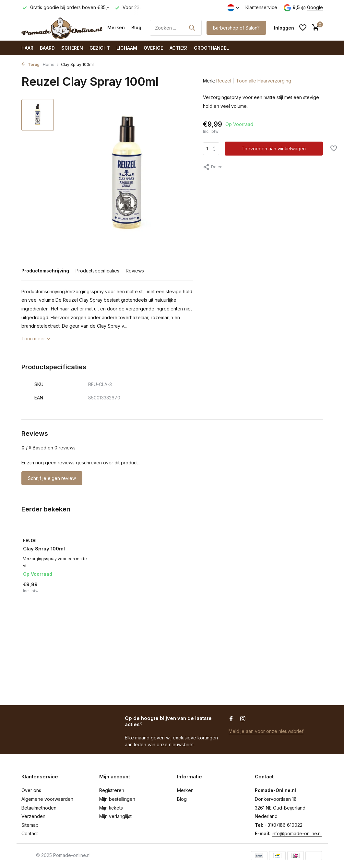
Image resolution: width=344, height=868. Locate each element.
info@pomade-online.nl (297, 833)
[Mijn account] (284, 28)
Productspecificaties (97, 271)
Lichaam (127, 48)
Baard (47, 48)
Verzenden (33, 816)
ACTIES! (178, 48)
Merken (116, 27)
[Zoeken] (176, 28)
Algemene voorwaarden (47, 799)
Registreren (112, 790)
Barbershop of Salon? (236, 28)
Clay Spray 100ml (44, 549)
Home (51, 64)
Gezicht (100, 48)
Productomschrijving (45, 271)
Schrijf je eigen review (52, 478)
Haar (27, 48)
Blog (136, 27)
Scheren (72, 48)
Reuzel (224, 81)
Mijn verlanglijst (115, 816)
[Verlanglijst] (303, 28)
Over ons (31, 790)
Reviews (135, 271)
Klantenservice (261, 7)
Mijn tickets (111, 808)
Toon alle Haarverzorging (264, 81)
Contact (30, 833)
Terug (30, 64)
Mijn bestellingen (117, 799)
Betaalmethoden (39, 808)
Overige (153, 48)
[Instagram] (243, 719)
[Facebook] (231, 719)
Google (315, 7)
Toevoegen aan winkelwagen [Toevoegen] (274, 149)
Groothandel (211, 48)
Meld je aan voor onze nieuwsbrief (266, 731)
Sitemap (30, 825)
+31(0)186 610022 (284, 825)
